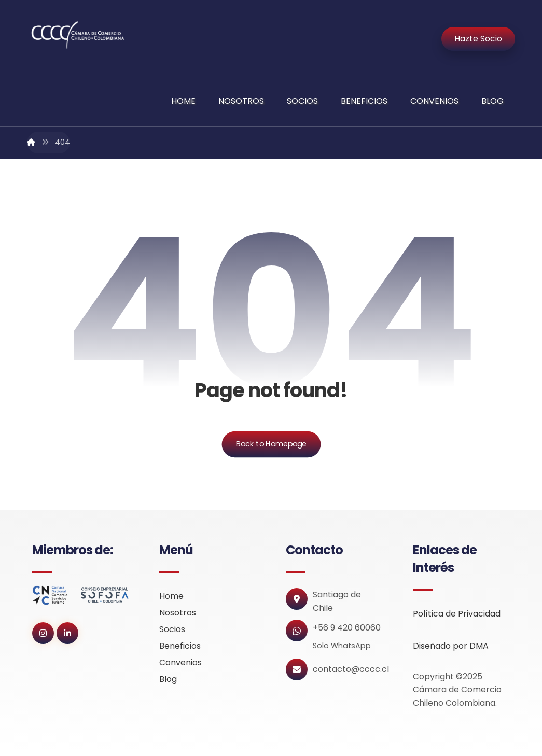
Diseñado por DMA (451, 646)
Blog (168, 679)
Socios (172, 629)
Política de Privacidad (457, 614)
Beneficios (180, 646)
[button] (43, 633)
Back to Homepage (271, 444)
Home (171, 596)
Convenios (180, 662)
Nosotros (178, 613)
